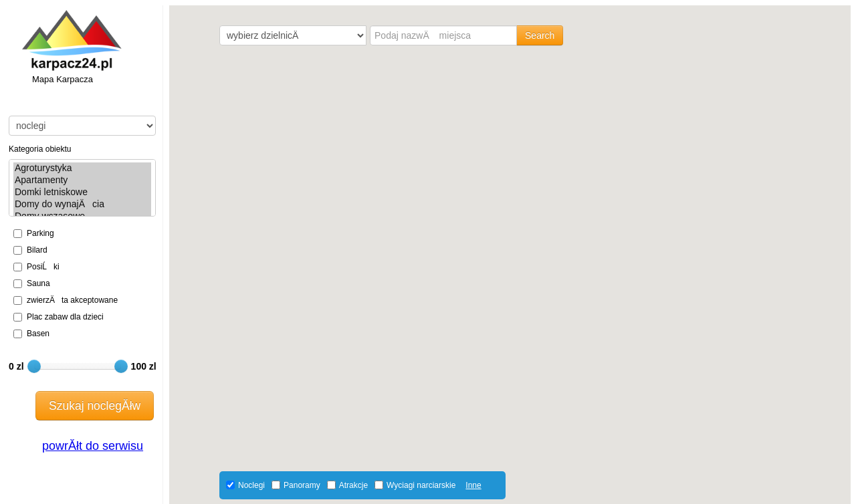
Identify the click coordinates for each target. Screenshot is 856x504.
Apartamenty (82, 180)
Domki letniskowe (82, 193)
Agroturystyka (82, 168)
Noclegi (251, 485)
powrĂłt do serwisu (93, 446)
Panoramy (302, 485)
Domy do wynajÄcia (82, 204)
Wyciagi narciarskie (421, 485)
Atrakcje (353, 485)
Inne (473, 485)
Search (540, 35)
